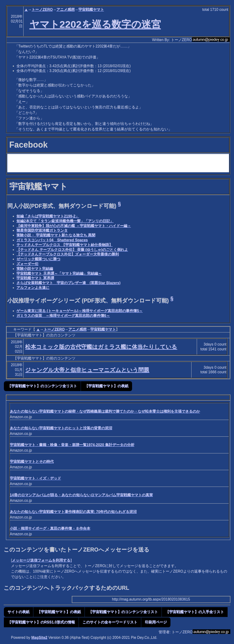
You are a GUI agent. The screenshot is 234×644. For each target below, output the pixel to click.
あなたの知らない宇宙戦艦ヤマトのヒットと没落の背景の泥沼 (61, 428)
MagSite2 (39, 637)
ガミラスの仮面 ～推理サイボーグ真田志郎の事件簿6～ (63, 316)
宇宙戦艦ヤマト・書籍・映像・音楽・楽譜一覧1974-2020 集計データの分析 (72, 445)
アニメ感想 (66, 10)
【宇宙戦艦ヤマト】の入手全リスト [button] (195, 612)
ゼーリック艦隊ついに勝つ (38, 259)
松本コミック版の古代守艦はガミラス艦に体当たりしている (101, 347)
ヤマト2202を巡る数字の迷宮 (95, 24)
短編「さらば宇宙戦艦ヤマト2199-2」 (48, 216)
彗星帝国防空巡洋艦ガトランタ (42, 230)
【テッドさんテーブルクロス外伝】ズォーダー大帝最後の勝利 (68, 254)
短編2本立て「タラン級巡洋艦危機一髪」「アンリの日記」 (65, 221)
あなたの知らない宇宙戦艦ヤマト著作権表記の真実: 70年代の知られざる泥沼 (73, 512)
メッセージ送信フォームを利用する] (42, 560)
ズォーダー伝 (27, 264)
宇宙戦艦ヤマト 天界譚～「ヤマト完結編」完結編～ (59, 273)
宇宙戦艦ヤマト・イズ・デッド (35, 478)
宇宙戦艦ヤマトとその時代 (32, 462)
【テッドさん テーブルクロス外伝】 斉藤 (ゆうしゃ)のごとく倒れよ (72, 250)
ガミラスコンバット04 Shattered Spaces (52, 240)
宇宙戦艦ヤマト (91, 10)
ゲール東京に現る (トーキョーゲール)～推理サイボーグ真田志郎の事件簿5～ (80, 311)
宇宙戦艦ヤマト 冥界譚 (35, 278)
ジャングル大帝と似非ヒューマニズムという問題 (87, 370)
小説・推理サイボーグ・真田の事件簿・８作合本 (50, 528)
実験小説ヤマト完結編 (35, 269)
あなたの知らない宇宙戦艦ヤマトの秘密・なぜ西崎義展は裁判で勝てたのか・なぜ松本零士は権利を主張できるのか (105, 411)
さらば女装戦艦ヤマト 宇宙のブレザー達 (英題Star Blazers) (68, 283)
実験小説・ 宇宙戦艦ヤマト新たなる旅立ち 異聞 (56, 235)
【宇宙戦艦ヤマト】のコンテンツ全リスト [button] (42, 386)
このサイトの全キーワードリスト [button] (110, 622)
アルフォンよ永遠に (33, 288)
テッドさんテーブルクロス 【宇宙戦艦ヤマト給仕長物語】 (64, 245)
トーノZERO (42, 10)
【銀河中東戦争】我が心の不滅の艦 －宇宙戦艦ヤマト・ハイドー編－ (74, 226)
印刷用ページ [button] (156, 622)
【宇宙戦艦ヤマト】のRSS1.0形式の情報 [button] (41, 622)
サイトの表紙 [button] (19, 612)
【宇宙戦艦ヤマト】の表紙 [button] (106, 386)
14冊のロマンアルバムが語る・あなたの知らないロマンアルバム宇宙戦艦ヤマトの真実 (81, 495)
